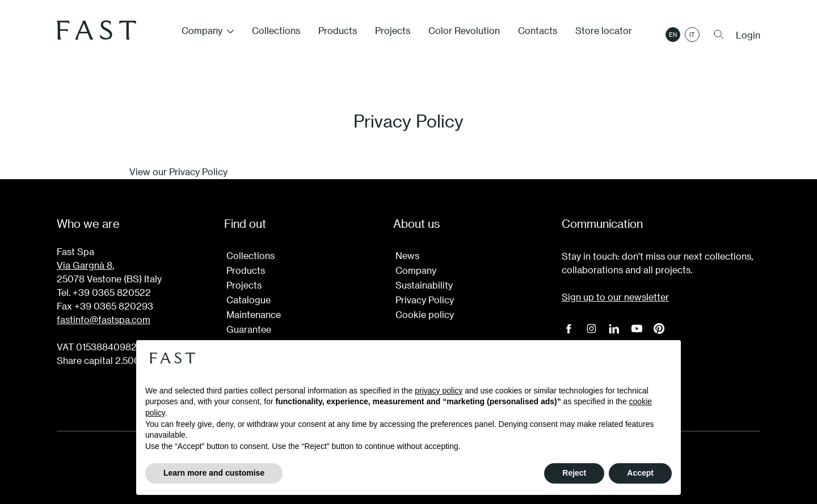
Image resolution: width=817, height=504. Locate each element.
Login (748, 35)
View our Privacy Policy (178, 171)
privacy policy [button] (439, 391)
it (692, 35)
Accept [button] (640, 473)
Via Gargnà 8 (85, 265)
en (673, 35)
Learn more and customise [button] (214, 473)
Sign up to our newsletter (615, 297)
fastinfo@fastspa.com (104, 319)
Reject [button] (574, 473)
